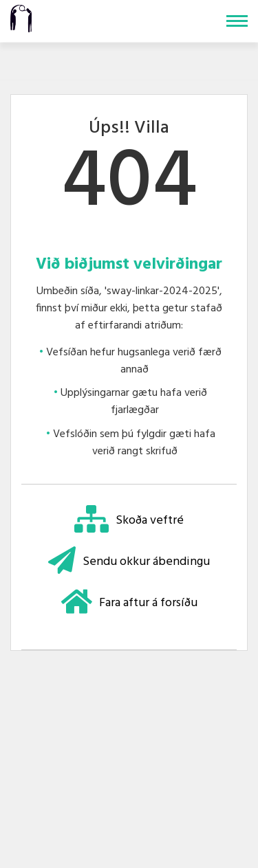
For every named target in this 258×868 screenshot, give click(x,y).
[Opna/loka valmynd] (237, 21)
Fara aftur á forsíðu (129, 603)
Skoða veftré (129, 521)
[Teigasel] (21, 17)
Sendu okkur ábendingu (129, 562)
